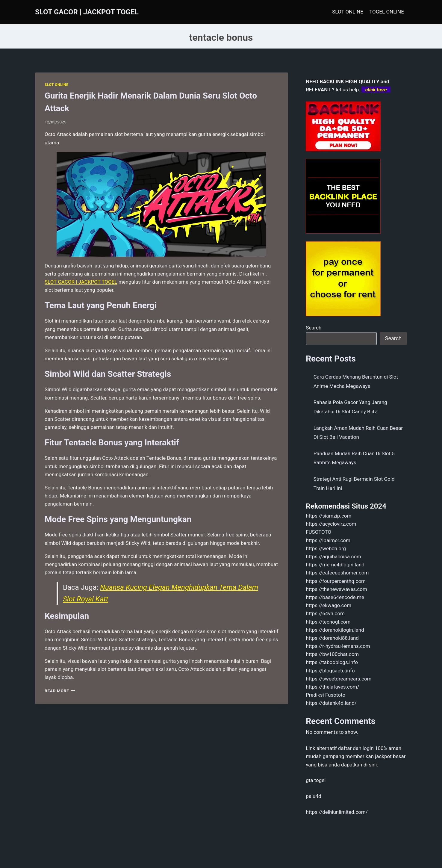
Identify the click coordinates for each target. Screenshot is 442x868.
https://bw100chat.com (332, 654)
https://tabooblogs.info (332, 662)
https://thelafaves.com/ (332, 687)
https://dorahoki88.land (332, 638)
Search (314, 328)
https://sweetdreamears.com (339, 679)
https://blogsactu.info (330, 671)
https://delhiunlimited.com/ (337, 812)
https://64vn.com (325, 613)
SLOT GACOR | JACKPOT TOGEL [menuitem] (81, 282)
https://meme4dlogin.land (335, 565)
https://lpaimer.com (328, 540)
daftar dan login (356, 748)
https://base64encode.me (335, 597)
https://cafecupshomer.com (337, 573)
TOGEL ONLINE (387, 12)
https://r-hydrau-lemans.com (338, 646)
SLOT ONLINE (348, 12)
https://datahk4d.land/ (331, 703)
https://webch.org (326, 548)
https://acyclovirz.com (331, 524)
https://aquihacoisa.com (333, 557)
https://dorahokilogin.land (335, 630)
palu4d (313, 796)
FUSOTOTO (318, 532)
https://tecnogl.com (328, 622)
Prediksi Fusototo (326, 695)
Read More (60, 691)
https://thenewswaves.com (336, 589)
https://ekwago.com (329, 605)
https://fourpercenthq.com (336, 581)
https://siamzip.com (329, 516)
